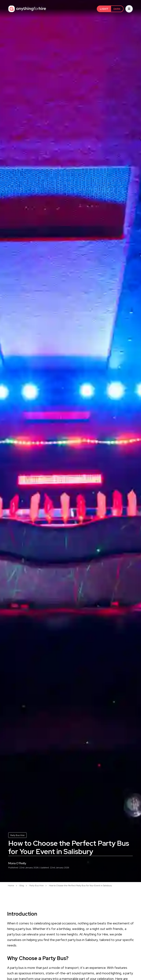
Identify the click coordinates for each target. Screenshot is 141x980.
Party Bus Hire (17, 835)
